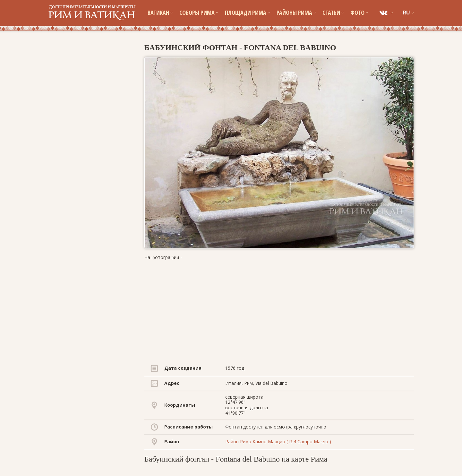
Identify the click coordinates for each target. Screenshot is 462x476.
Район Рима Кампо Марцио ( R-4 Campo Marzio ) (278, 441)
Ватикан (160, 13)
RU (406, 13)
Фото (359, 13)
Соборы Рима (199, 13)
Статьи (333, 13)
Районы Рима (296, 13)
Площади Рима (247, 13)
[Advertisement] (279, 311)
